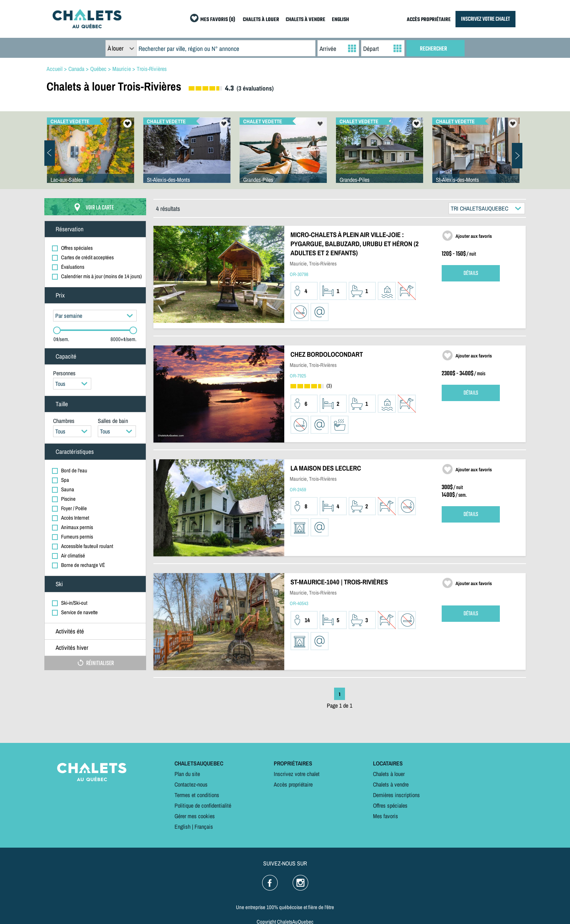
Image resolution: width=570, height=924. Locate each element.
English (182, 827)
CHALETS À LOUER (261, 20)
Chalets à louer (389, 774)
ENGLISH (340, 20)
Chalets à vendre (391, 784)
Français (204, 827)
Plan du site (187, 774)
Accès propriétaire (293, 784)
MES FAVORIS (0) (218, 20)
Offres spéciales (390, 805)
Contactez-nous (191, 784)
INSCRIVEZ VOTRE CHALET (485, 19)
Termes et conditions (197, 795)
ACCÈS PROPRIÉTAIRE (429, 20)
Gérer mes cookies (195, 816)
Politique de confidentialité (203, 805)
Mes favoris (386, 816)
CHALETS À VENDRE (306, 20)
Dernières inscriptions (396, 795)
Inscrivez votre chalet (297, 774)
